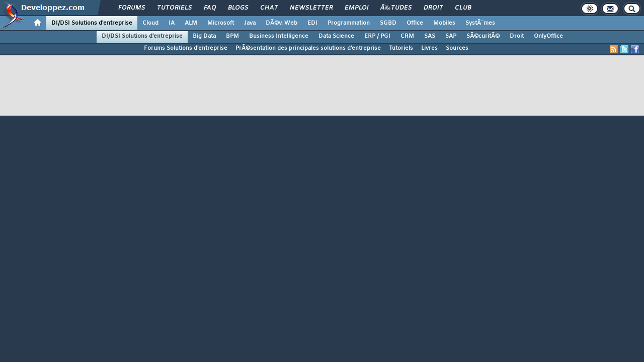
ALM (191, 23)
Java (250, 23)
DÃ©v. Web (281, 23)
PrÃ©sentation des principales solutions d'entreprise (308, 48)
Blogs (238, 8)
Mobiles (444, 23)
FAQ (210, 8)
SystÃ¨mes (480, 23)
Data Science (336, 36)
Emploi (356, 8)
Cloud (150, 23)
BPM (232, 36)
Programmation (349, 23)
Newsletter (311, 8)
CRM (407, 36)
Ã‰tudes (396, 8)
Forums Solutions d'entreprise (186, 48)
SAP (451, 36)
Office (415, 23)
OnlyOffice (548, 36)
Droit (433, 8)
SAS (430, 36)
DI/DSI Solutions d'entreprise (92, 23)
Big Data (204, 36)
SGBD (388, 23)
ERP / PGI (377, 36)
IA (172, 23)
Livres (429, 48)
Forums (132, 8)
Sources (457, 48)
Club (463, 8)
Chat (269, 8)
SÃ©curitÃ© (483, 36)
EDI (312, 23)
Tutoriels (174, 8)
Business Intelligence (279, 36)
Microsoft (221, 23)
